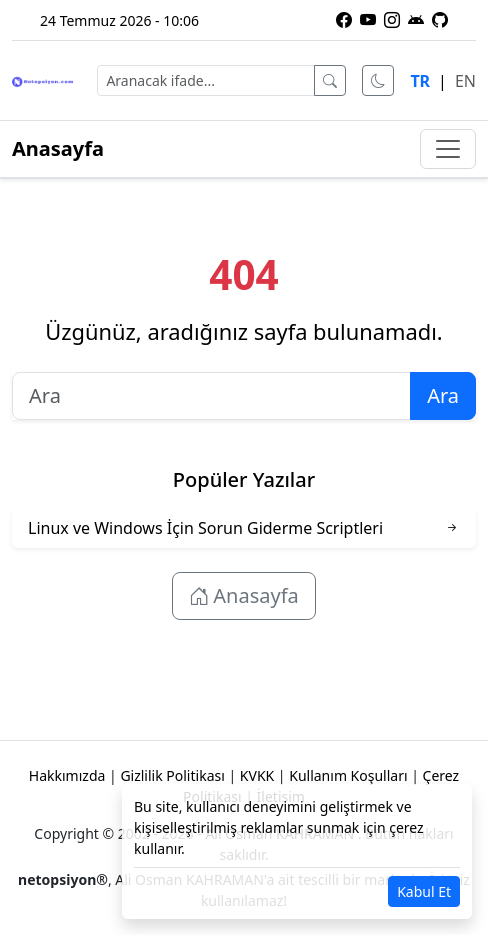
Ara (443, 395)
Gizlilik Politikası (172, 775)
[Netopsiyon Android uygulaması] (416, 20)
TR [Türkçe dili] (420, 81)
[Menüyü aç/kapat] (448, 149)
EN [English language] (465, 81)
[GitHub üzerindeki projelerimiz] (440, 20)
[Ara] (330, 80)
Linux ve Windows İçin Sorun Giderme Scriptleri (205, 528)
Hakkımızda (67, 775)
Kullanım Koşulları (348, 775)
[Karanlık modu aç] (378, 80)
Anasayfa (58, 148)
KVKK (257, 775)
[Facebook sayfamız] (344, 20)
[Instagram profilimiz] (392, 20)
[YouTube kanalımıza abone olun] (368, 20)
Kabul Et (424, 891)
